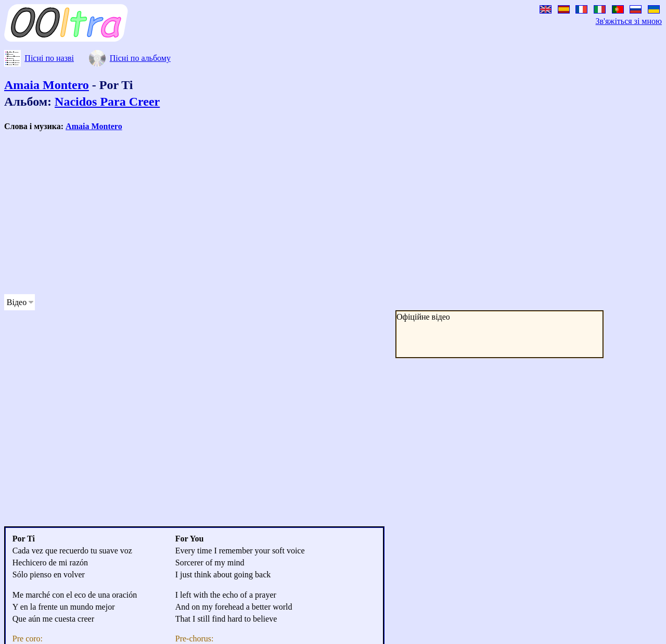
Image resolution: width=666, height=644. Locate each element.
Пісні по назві (49, 58)
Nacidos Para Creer (107, 102)
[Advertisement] (316, 213)
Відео (17, 302)
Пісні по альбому (140, 58)
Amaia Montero (47, 85)
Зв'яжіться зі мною (629, 21)
